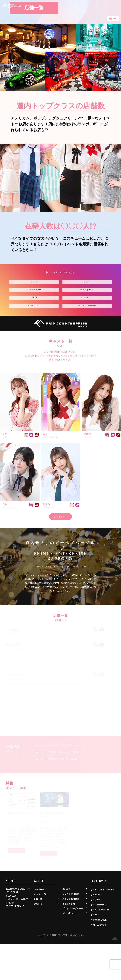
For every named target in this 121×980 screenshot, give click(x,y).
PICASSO (87, 286)
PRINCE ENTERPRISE (87, 333)
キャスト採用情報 (71, 930)
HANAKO (34, 286)
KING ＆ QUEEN (87, 302)
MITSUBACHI (34, 333)
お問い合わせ (69, 949)
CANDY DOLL (87, 317)
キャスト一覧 (40, 930)
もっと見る (61, 548)
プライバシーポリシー (73, 944)
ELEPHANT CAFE (34, 302)
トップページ (40, 925)
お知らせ (38, 940)
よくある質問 (69, 939)
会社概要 (66, 925)
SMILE (34, 317)
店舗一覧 (38, 935)
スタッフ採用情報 (71, 935)
